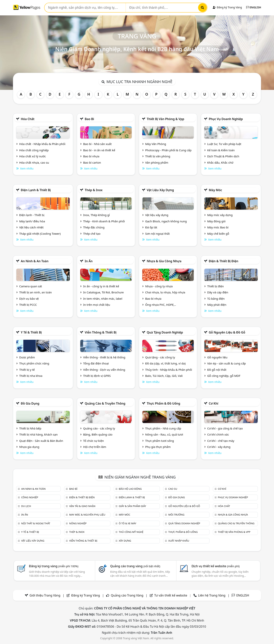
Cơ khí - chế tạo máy (221, 441)
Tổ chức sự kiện (94, 441)
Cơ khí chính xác (218, 434)
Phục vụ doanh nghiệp (226, 119)
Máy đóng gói (216, 221)
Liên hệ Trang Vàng (212, 595)
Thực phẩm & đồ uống (163, 403)
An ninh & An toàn (35, 261)
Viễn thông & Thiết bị (101, 332)
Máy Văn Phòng (156, 144)
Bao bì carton (92, 162)
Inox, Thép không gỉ (96, 215)
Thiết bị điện (215, 286)
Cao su (173, 489)
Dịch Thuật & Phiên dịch (223, 156)
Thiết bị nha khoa (31, 376)
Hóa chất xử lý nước (33, 156)
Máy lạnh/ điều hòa (32, 221)
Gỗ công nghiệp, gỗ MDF (224, 376)
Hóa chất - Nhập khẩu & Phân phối (42, 144)
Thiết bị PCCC (28, 305)
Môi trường (176, 515)
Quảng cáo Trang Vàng (127, 595)
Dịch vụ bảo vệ (29, 299)
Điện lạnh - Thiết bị (32, 215)
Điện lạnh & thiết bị (36, 190)
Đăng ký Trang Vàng (227, 7)
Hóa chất (28, 119)
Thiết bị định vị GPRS (97, 376)
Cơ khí (213, 403)
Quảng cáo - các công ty (99, 428)
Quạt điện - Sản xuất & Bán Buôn (41, 441)
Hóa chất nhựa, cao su (34, 162)
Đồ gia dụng (30, 403)
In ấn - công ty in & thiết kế (101, 286)
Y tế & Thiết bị (31, 332)
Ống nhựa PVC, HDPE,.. (161, 305)
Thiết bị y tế (27, 370)
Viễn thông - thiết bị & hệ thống (104, 357)
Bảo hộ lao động (130, 489)
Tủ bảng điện (216, 299)
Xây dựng (125, 541)
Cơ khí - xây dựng (219, 447)
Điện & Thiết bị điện (223, 261)
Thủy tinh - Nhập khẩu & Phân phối (169, 370)
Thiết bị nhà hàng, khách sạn (38, 434)
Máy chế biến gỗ (218, 234)
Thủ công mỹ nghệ (131, 532)
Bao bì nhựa (91, 156)
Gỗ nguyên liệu (217, 357)
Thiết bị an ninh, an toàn (35, 292)
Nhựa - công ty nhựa (159, 286)
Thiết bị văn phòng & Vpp (165, 119)
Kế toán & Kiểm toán (221, 150)
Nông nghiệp (78, 523)
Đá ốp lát (151, 227)
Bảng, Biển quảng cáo (98, 434)
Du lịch (26, 506)
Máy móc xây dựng (220, 215)
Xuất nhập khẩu (179, 541)
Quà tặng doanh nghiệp (165, 332)
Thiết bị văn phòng (158, 156)
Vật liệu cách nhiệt (31, 227)
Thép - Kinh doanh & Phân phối (104, 221)
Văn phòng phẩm (157, 162)
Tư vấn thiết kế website (171, 595)
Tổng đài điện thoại (96, 363)
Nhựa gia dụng (29, 447)
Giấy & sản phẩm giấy (132, 506)
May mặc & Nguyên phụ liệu (87, 515)
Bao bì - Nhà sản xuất (97, 144)
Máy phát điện (217, 305)
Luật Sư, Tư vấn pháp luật (224, 144)
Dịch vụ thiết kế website (215, 566)
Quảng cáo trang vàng (135, 566)
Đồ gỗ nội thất (217, 370)
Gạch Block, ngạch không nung (166, 221)
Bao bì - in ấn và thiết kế (99, 150)
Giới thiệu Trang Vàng (45, 595)
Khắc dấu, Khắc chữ (220, 162)
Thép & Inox (94, 190)
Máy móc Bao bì (218, 227)
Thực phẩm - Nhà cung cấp (163, 428)
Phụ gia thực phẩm (158, 447)
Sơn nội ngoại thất (157, 234)
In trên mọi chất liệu (97, 305)
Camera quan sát (31, 286)
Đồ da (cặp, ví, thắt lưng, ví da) (165, 363)
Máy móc (215, 190)
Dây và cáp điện (218, 292)
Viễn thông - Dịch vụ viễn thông (104, 370)
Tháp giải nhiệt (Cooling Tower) (40, 234)
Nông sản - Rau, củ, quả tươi (164, 434)
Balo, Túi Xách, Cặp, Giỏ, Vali (164, 376)
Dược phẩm (27, 357)
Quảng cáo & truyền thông (105, 403)
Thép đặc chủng (94, 227)
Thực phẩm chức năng (34, 363)
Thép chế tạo (92, 234)
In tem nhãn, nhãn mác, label (103, 299)
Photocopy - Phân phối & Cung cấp (168, 150)
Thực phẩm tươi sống (160, 441)
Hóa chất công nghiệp (34, 150)
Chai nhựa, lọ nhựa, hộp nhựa (165, 292)
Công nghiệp (30, 497)
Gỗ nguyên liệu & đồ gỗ (227, 332)
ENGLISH (254, 7)
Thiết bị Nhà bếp (30, 428)
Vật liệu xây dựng (160, 190)
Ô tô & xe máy (127, 523)
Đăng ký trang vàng (54, 566)
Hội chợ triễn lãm (95, 447)
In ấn (89, 261)
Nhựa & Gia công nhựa (164, 261)
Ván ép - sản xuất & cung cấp (227, 363)
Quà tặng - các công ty (160, 357)
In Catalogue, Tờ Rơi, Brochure (103, 292)
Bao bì (89, 119)
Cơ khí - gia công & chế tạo (225, 428)
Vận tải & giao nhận (82, 506)
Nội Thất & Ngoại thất (36, 523)
